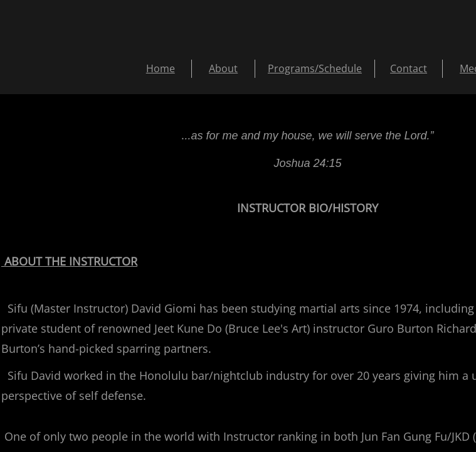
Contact (409, 68)
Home (161, 68)
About (223, 68)
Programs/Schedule (315, 68)
